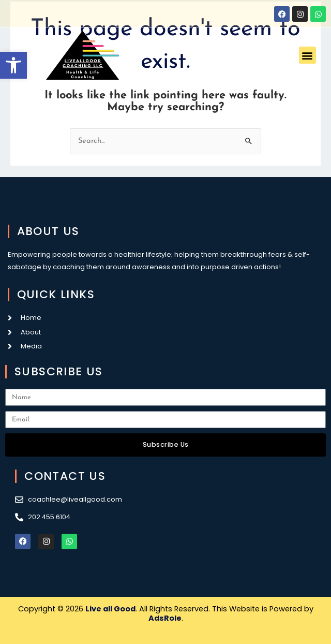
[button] (13, 65)
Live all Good (110, 609)
